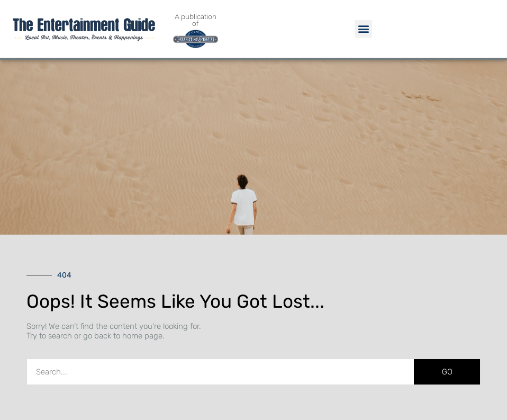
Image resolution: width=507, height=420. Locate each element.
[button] (363, 29)
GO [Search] (447, 372)
